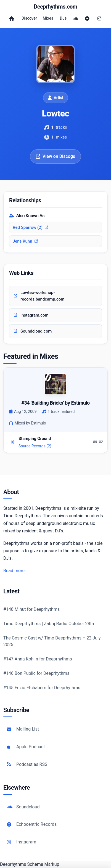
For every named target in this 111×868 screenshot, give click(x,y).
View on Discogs (56, 156)
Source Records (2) (35, 446)
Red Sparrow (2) (30, 227)
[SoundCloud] (75, 18)
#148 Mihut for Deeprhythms (31, 609)
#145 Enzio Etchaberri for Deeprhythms (42, 688)
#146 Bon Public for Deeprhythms (36, 673)
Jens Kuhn (25, 241)
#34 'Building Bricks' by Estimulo (56, 403)
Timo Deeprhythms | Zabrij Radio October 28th (49, 624)
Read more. (14, 571)
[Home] (12, 18)
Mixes (48, 18)
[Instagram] (99, 18)
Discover (29, 18)
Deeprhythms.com (55, 7)
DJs (63, 18)
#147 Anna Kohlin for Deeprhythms (38, 659)
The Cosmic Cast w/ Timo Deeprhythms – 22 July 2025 (52, 641)
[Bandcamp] (87, 18)
